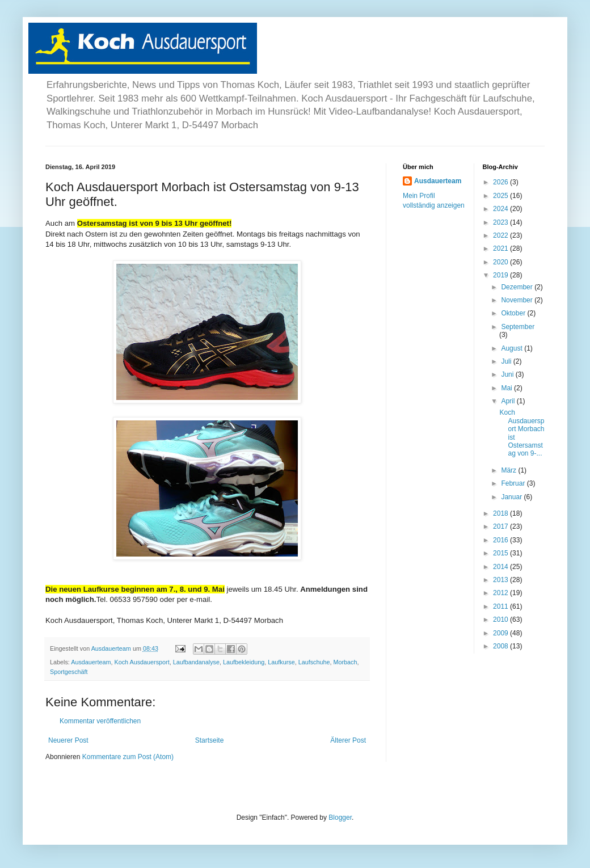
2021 (501, 248)
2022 (501, 235)
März (509, 470)
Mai (507, 388)
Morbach (345, 662)
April (509, 401)
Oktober (514, 313)
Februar (514, 483)
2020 (501, 262)
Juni (508, 374)
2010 (501, 620)
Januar (512, 497)
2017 (501, 526)
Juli (507, 361)
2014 (501, 567)
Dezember (518, 287)
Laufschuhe (314, 662)
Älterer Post (348, 740)
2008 (501, 646)
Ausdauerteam (91, 662)
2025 (501, 196)
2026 (501, 182)
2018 (501, 513)
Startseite (210, 740)
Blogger (340, 818)
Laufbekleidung (244, 662)
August (513, 348)
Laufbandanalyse (196, 662)
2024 (501, 209)
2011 (501, 606)
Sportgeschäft (69, 672)
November (518, 300)
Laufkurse (281, 662)
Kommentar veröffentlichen (100, 721)
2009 (501, 633)
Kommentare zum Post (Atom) (128, 757)
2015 (501, 553)
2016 (501, 540)
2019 (501, 275)
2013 (501, 580)
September (518, 327)
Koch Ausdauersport (142, 662)
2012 (501, 593)
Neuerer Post (68, 740)
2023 (501, 222)
